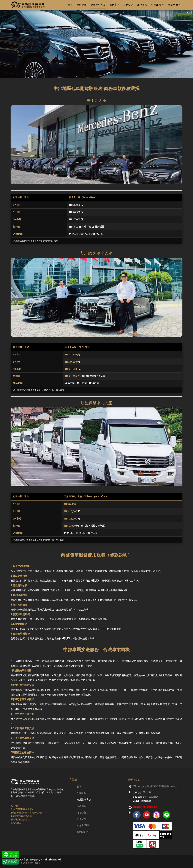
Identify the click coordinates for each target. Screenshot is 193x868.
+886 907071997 (151, 797)
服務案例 (82, 806)
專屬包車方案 (84, 800)
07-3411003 (148, 792)
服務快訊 (82, 813)
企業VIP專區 (83, 825)
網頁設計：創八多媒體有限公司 (25, 863)
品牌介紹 (82, 793)
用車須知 (82, 819)
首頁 (79, 787)
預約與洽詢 (83, 832)
